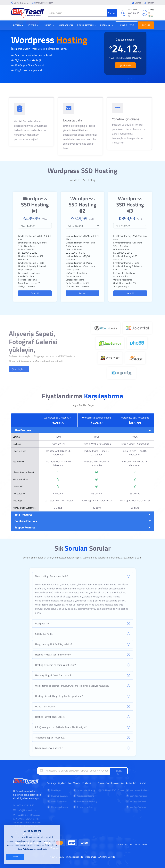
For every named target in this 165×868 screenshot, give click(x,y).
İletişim (149, 3)
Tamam (15, 857)
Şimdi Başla (125, 65)
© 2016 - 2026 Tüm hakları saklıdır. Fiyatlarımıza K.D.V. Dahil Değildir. (83, 857)
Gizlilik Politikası (142, 844)
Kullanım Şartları (124, 844)
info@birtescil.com (43, 3)
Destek (137, 3)
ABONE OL (118, 772)
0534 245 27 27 (22, 3)
